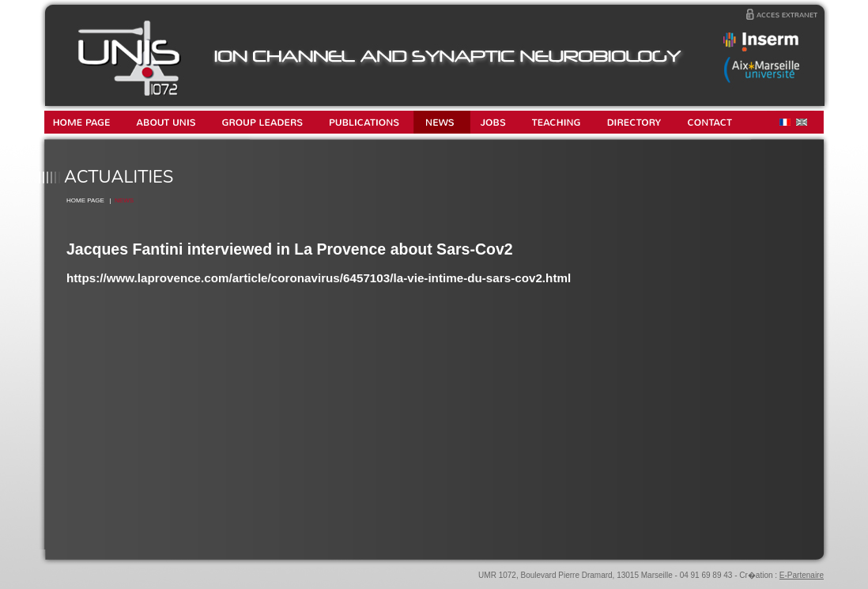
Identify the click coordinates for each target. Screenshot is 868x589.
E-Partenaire (802, 575)
